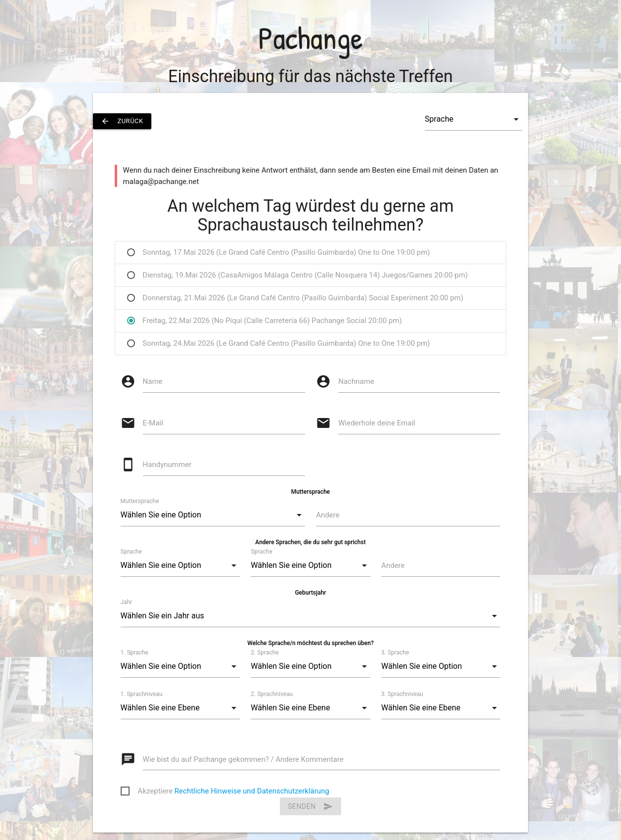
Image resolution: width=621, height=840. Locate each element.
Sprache (131, 552)
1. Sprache (134, 653)
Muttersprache (140, 501)
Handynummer (167, 465)
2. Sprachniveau (272, 694)
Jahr (127, 602)
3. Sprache (395, 653)
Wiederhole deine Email (377, 423)
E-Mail (153, 423)
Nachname (356, 381)
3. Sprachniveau (402, 694)
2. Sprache (265, 653)
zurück (122, 121)
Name (153, 381)
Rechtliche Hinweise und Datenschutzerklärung (252, 791)
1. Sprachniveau (142, 694)
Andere (328, 515)
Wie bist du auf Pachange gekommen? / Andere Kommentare (243, 759)
